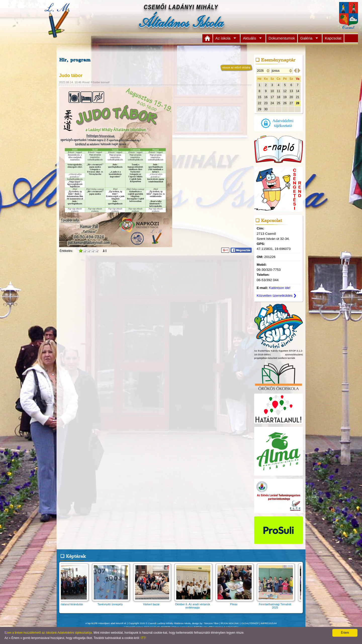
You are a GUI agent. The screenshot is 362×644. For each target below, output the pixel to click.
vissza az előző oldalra (236, 67)
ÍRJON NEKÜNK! (230, 623)
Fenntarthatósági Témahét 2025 (278, 604)
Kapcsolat (333, 38)
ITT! (143, 638)
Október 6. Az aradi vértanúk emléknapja (196, 604)
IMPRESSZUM (269, 623)
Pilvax (237, 603)
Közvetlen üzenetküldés (277, 296)
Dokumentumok (282, 38)
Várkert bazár (155, 603)
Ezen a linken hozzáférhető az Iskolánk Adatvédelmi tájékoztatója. (49, 633)
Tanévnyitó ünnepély (113, 603)
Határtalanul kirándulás (72, 603)
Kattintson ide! (280, 288)
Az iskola (223, 38)
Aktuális (250, 38)
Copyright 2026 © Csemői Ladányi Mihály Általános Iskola (160, 623)
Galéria (306, 38)
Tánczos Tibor (211, 623)
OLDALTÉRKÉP (250, 623)
